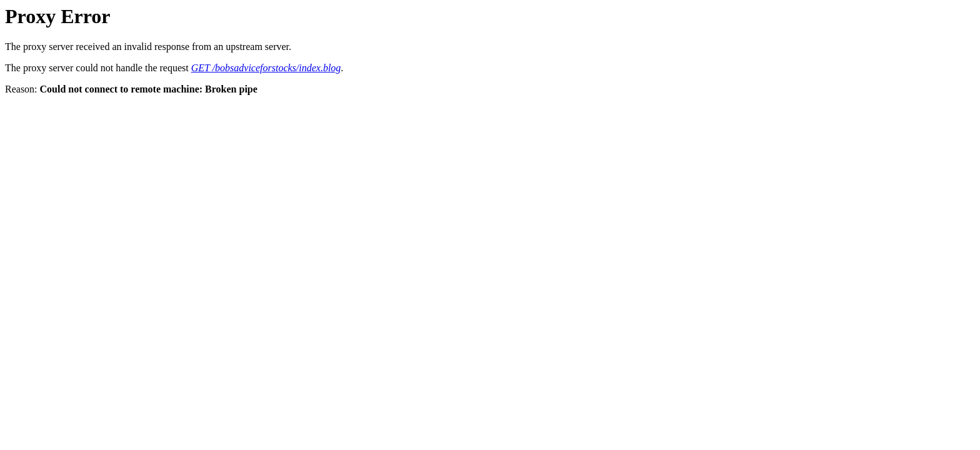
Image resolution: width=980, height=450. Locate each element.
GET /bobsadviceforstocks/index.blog (266, 68)
